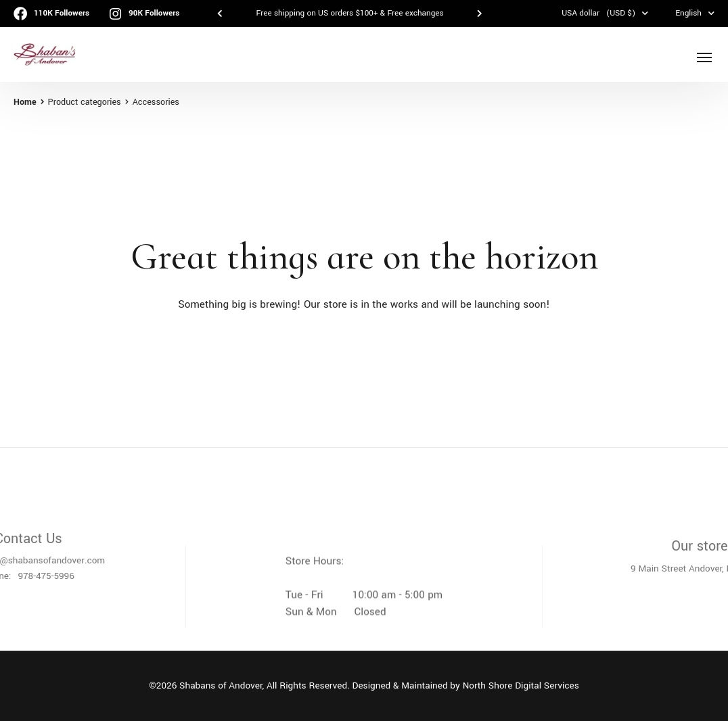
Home (25, 102)
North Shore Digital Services (521, 685)
